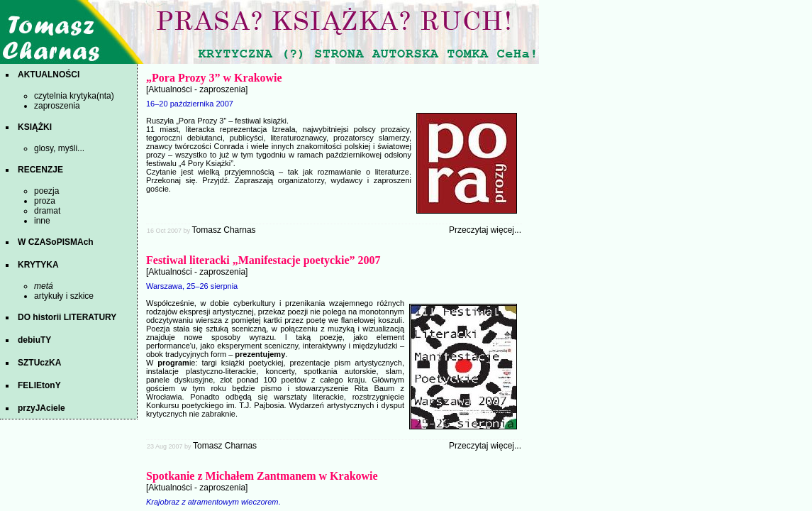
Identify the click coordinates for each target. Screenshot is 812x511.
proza (45, 201)
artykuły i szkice (64, 296)
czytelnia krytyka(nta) (74, 96)
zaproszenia (57, 106)
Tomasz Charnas (224, 230)
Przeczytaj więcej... (485, 230)
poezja (46, 191)
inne (42, 221)
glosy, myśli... (59, 148)
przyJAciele (41, 408)
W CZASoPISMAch (56, 242)
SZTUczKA (39, 363)
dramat (47, 211)
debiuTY (34, 340)
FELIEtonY (39, 385)
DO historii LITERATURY (67, 317)
